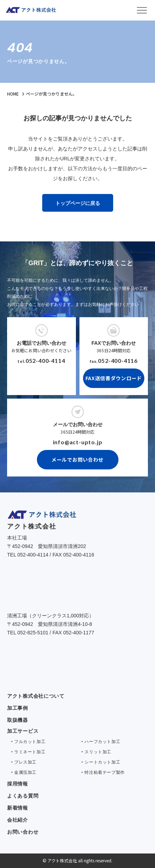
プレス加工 (25, 762)
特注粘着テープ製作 (104, 772)
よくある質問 (23, 796)
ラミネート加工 (30, 752)
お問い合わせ (23, 832)
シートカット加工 (102, 762)
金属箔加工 (25, 772)
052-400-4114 (45, 361)
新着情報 (18, 808)
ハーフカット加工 (102, 742)
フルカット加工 (30, 742)
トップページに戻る (78, 203)
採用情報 (18, 784)
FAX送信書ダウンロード (114, 378)
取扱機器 (18, 720)
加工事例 (18, 708)
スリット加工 (98, 752)
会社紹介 (18, 820)
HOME (13, 94)
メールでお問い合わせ (77, 459)
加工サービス (23, 731)
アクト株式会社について (36, 696)
